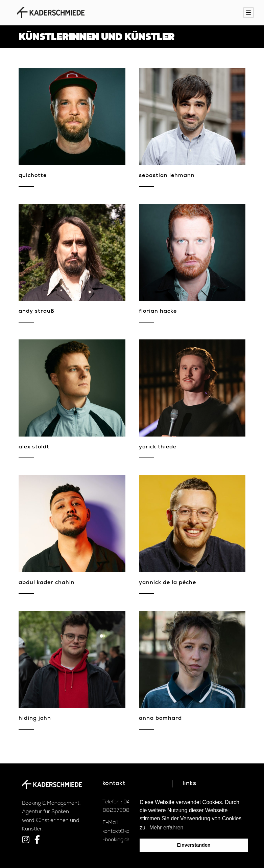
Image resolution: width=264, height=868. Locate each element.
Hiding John (35, 719)
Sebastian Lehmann (167, 176)
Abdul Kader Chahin (47, 583)
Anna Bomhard (160, 719)
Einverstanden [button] (194, 845)
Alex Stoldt (34, 447)
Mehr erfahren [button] (166, 828)
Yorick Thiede (158, 447)
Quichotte (33, 176)
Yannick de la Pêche (167, 583)
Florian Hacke (158, 312)
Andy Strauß (37, 312)
